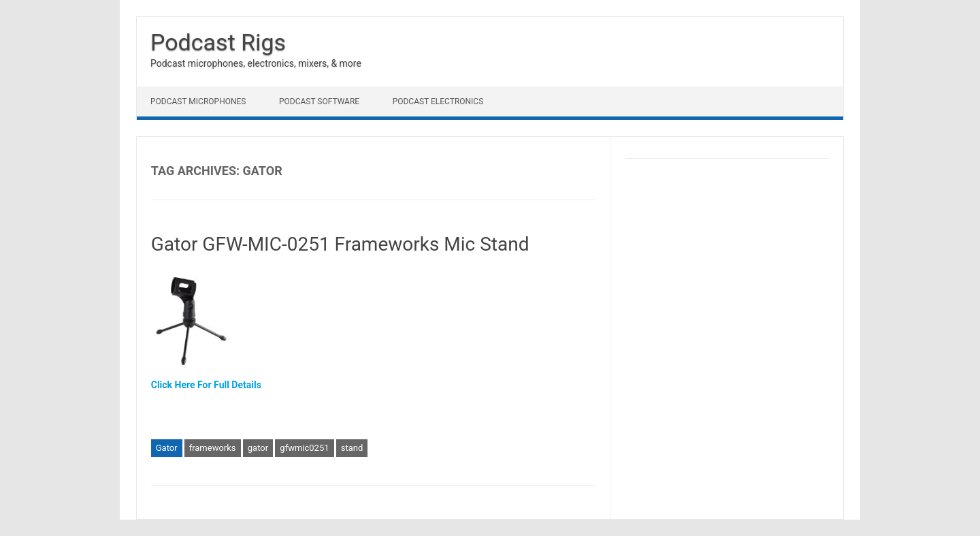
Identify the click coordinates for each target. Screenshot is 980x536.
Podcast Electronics (438, 101)
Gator (167, 448)
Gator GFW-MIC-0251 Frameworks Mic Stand (340, 244)
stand (352, 448)
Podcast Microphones (198, 101)
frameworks (213, 448)
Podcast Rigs (218, 42)
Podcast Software (319, 101)
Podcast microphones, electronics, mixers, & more (256, 63)
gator (258, 448)
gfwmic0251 (304, 448)
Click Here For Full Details (206, 385)
